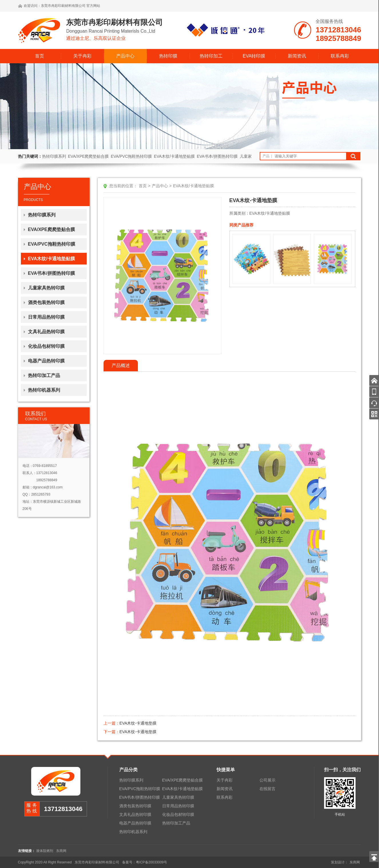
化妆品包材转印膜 (46, 346)
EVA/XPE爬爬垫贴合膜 (89, 156)
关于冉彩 (82, 56)
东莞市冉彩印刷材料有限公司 (63, 6)
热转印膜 (168, 56)
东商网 (61, 851)
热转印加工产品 (44, 375)
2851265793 (41, 494)
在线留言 (267, 789)
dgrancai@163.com (48, 487)
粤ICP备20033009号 (151, 862)
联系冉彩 (340, 56)
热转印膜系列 (54, 156)
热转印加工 (211, 56)
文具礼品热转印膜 (46, 332)
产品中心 (125, 56)
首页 (39, 56)
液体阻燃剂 (45, 851)
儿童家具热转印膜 (46, 288)
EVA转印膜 (254, 56)
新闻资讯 (297, 56)
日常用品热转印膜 (46, 317)
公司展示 (267, 780)
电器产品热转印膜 (46, 361)
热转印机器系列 (44, 390)
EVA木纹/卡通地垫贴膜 (174, 156)
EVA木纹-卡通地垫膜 (138, 723)
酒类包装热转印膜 (46, 302)
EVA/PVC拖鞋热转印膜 (131, 156)
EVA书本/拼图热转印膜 (217, 156)
